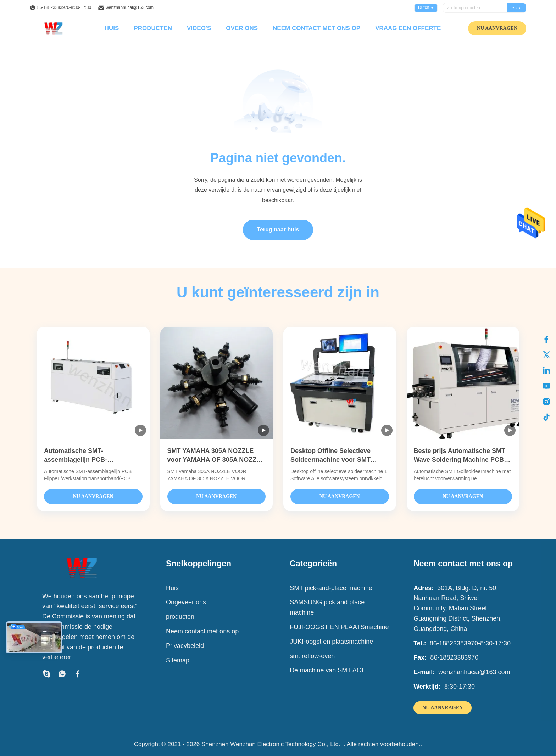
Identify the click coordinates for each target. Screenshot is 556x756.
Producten (153, 28)
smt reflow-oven (312, 656)
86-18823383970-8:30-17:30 (64, 7)
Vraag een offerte (408, 28)
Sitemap (178, 660)
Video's (199, 28)
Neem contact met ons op (316, 28)
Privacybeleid (185, 646)
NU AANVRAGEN (497, 28)
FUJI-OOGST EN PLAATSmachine (339, 627)
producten (180, 617)
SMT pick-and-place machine (331, 588)
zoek (516, 8)
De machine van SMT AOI (327, 670)
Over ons (242, 28)
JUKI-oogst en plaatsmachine (331, 642)
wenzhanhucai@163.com (130, 7)
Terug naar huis (278, 229)
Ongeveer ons (186, 602)
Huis (112, 28)
